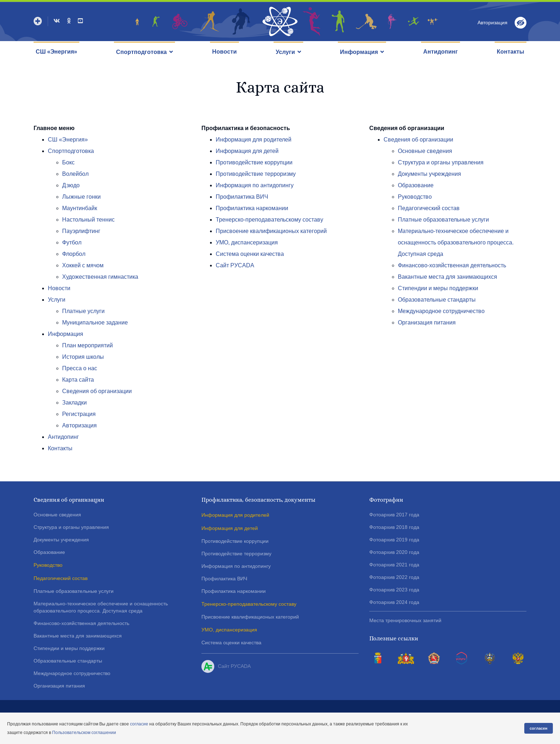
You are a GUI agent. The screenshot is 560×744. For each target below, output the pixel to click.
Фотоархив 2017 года (394, 515)
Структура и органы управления (441, 162)
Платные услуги (83, 311)
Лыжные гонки (81, 197)
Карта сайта (78, 380)
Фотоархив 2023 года (394, 590)
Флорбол (74, 254)
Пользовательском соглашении (84, 733)
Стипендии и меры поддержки (438, 288)
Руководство (415, 197)
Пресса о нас (80, 368)
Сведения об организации (97, 391)
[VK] (57, 21)
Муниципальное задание (95, 323)
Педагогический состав (429, 208)
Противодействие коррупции (254, 162)
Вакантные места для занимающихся (447, 277)
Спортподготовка (141, 52)
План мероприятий (87, 345)
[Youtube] (80, 21)
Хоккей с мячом (83, 265)
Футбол (72, 242)
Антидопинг (441, 52)
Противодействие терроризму (256, 174)
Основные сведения (425, 151)
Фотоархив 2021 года (394, 565)
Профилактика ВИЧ (242, 197)
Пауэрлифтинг (81, 231)
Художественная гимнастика (100, 277)
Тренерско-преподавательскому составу (269, 220)
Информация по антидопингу (255, 185)
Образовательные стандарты (437, 300)
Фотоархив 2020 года (394, 552)
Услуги (285, 52)
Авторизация (79, 425)
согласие (139, 724)
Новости (224, 52)
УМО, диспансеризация (247, 242)
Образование (416, 185)
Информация (359, 52)
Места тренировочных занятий (405, 620)
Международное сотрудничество (441, 311)
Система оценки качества (250, 254)
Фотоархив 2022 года (394, 577)
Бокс (68, 162)
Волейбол (75, 174)
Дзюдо (71, 185)
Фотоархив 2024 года (394, 602)
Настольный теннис (88, 220)
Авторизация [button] (492, 23)
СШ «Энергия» (56, 52)
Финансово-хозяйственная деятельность (452, 265)
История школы (83, 357)
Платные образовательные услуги (443, 220)
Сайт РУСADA (235, 265)
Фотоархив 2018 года (394, 527)
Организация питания (427, 323)
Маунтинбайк (80, 208)
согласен (539, 728)
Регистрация (79, 414)
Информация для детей (247, 151)
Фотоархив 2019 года (394, 540)
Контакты (511, 52)
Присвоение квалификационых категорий (271, 231)
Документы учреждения (429, 174)
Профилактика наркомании (252, 208)
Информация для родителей (254, 140)
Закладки (74, 403)
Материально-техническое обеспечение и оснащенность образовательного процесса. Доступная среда (456, 242)
